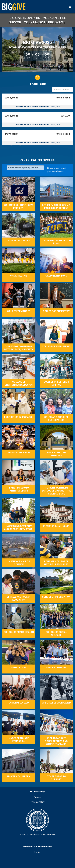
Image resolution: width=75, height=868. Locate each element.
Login (37, 852)
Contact (38, 797)
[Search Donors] (62, 89)
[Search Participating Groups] (25, 168)
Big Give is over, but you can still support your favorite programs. (37, 20)
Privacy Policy (38, 802)
